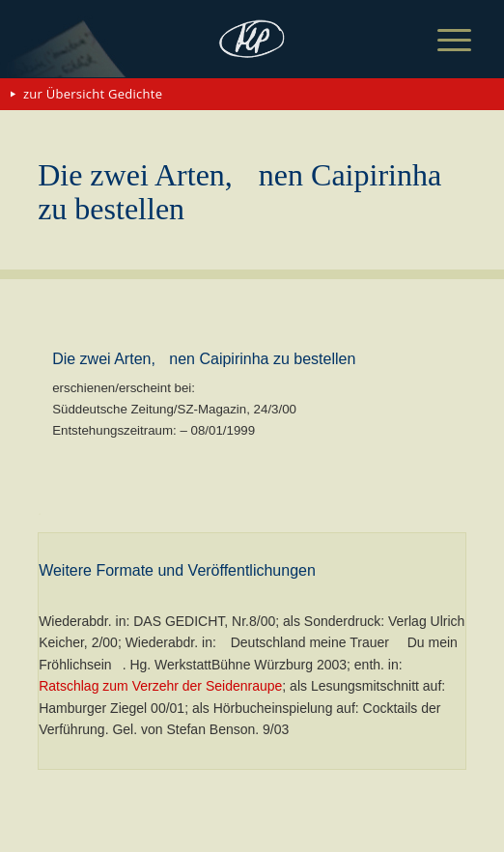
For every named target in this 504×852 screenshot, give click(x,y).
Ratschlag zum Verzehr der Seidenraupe (160, 686)
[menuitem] (439, 41)
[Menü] (439, 41)
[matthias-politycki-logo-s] (252, 39)
